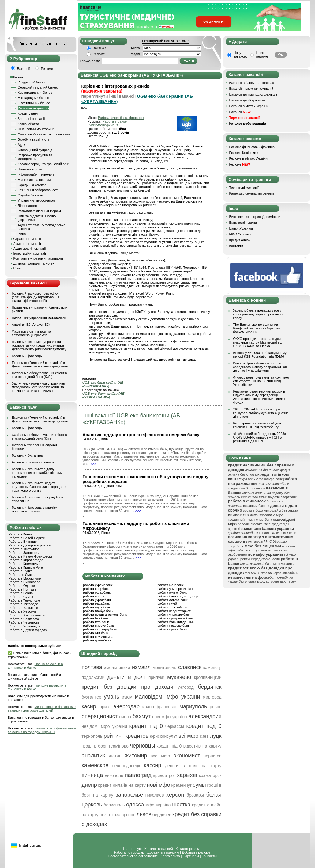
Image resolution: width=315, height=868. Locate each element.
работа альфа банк (172, 600)
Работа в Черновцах (24, 626)
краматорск (210, 775)
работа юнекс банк (172, 592)
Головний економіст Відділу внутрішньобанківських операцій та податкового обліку (39, 487)
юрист (105, 707)
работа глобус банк (98, 611)
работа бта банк (96, 618)
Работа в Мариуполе (25, 578)
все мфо (160, 756)
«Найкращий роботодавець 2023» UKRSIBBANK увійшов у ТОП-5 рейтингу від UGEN (260, 437)
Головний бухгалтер (28, 455)
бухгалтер (92, 697)
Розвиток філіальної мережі (39, 211)
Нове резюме (262, 55)
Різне (22, 234)
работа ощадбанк (97, 592)
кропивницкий (208, 677)
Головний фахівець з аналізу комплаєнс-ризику (34, 509)
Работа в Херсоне (23, 611)
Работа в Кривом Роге (26, 567)
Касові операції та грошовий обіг (43, 164)
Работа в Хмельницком (27, 615)
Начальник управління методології (39, 318)
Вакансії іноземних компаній (251, 89)
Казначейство (28, 124)
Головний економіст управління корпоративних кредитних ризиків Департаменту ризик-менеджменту (39, 345)
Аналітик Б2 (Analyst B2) (31, 325)
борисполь (114, 805)
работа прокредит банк (175, 618)
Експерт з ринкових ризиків (33, 462)
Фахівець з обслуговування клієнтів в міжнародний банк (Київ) (39, 375)
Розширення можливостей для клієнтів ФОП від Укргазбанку (257, 425)
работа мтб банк (96, 622)
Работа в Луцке (21, 571)
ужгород (186, 687)
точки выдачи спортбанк (277, 497)
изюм (127, 697)
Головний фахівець (27, 356)
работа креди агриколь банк (105, 615)
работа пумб (167, 603)
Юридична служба (32, 185)
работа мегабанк (170, 585)
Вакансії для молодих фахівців (253, 94)
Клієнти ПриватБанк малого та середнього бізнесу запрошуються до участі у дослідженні (260, 367)
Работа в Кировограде (26, 560)
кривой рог (164, 775)
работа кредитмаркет (174, 611)
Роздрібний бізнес (32, 82)
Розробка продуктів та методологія (35, 157)
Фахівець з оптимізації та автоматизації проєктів (32, 333)
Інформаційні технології (36, 174)
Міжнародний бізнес (33, 98)
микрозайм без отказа (281, 510)
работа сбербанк (96, 589)
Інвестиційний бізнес (34, 103)
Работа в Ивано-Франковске (31, 556)
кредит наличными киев (278, 533)
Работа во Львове (22, 575)
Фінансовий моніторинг (36, 129)
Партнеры (191, 856)
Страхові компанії (27, 239)
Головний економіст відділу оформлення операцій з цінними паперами (37, 473)
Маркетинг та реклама (35, 180)
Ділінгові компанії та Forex (34, 263)
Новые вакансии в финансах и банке (36, 666)
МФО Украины (240, 234)
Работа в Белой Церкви (27, 538)
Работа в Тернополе (24, 600)
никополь (114, 775)
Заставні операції (31, 119)
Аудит (22, 145)
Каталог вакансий (159, 849)
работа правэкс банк (173, 626)
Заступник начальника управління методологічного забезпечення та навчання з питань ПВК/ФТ (39, 387)
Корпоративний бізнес (35, 93)
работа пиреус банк (99, 626)
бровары (195, 795)
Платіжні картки (30, 169)
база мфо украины (280, 564)
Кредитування (29, 113)
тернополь (92, 736)
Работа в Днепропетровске (30, 545)
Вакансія (100, 48)
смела (125, 717)
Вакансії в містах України (249, 106)
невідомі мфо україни (105, 726)
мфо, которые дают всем (277, 581)
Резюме (99, 54)
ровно (216, 707)
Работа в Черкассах (24, 619)
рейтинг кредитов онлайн (260, 559)
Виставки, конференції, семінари (255, 217)
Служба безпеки (30, 195)
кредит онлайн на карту (122, 785)
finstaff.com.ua (30, 845)
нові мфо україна (170, 717)
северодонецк (126, 766)
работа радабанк (96, 603)
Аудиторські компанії (30, 249)
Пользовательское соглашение (133, 856)
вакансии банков (256, 506)
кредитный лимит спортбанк (250, 520)
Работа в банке (114, 121)
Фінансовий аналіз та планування (44, 134)
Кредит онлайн (241, 240)
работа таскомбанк (172, 607)
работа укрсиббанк (98, 585)
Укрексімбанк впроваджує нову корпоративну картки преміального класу (261, 314)
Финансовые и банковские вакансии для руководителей (42, 709)
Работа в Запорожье (24, 553)
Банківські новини (243, 223)
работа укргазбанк (97, 600)
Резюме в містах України (248, 158)
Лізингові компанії (27, 244)
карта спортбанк (285, 573)
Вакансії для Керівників (247, 100)
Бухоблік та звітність (34, 139)
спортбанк (236, 546)
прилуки (156, 677)
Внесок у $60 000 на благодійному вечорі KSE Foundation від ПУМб (260, 355)
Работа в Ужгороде (23, 604)
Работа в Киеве (21, 534)
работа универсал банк (175, 589)
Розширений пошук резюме (165, 41)
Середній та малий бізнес (38, 87)
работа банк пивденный (176, 622)
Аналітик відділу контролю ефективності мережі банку (141, 435)
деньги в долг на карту (193, 766)
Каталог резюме (189, 849)
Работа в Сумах (21, 597)
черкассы (175, 726)
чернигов (212, 756)
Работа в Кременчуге (25, 564)
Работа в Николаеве (24, 582)
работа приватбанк (172, 629)
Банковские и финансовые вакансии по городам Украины (42, 730)
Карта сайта (170, 856)
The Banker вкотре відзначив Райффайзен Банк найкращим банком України (257, 328)
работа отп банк (96, 633)
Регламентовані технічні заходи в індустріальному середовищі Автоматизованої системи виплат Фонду (259, 397)
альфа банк (273, 479)
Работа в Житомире (24, 549)
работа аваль (94, 596)
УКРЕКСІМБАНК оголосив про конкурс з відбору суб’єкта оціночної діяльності (261, 413)
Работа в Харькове (23, 608)
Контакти (236, 246)
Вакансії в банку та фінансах (252, 83)
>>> (93, 464)
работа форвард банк (100, 629)
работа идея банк (97, 607)
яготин (115, 756)
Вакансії (240, 112)
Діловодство (27, 206)
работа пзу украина (98, 637)
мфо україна (158, 805)
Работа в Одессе (22, 586)
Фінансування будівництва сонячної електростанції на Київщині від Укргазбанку (261, 381)
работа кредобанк (97, 640)
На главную (132, 849)
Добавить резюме (196, 852)
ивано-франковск (159, 707)
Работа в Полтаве (22, 589)
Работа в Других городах (28, 630)
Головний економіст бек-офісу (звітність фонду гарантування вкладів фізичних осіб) (36, 297)
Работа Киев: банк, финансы (121, 118)
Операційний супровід (35, 150)
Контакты (209, 856)
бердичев (162, 815)
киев (204, 736)
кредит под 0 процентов (247, 488)
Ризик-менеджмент (34, 108)
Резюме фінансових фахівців (252, 147)
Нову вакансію (240, 55)
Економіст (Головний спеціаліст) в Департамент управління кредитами (40, 364)
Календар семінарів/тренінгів (252, 193)
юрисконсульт (163, 736)
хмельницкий (117, 668)
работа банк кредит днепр (178, 596)
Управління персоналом (37, 200)
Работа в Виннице (23, 542)
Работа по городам (129, 852)
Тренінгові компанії (244, 188)
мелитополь (164, 668)
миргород (212, 697)
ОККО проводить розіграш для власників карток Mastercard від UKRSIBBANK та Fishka (258, 342)
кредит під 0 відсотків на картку (189, 746)
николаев (155, 795)
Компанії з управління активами (38, 258)
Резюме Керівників (244, 153)
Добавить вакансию (163, 852)
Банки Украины (241, 228)
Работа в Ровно (21, 593)
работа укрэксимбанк (174, 615)
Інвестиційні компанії (30, 253)
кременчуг (182, 785)
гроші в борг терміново (105, 746)
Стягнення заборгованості (38, 190)
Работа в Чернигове (24, 622)
